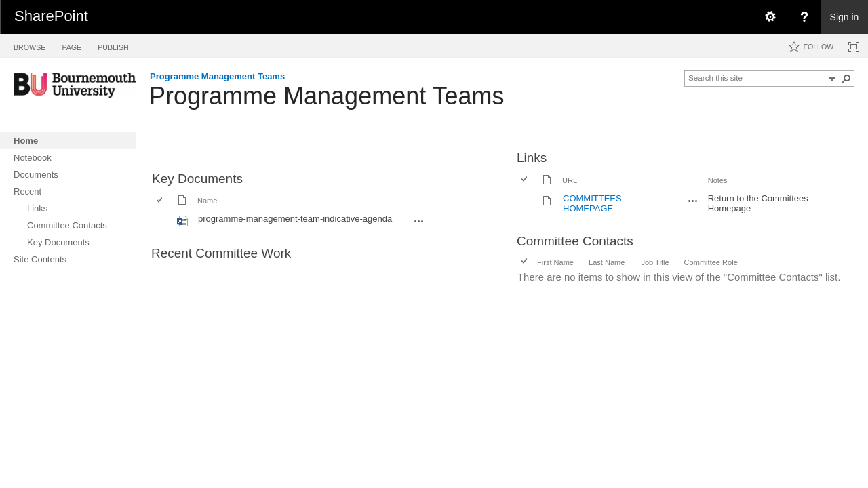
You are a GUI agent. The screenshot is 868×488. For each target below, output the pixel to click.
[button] (846, 79)
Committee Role (711, 262)
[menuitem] (770, 17)
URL (570, 180)
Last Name (607, 262)
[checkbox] (160, 201)
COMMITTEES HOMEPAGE (592, 203)
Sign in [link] (845, 17)
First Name (555, 262)
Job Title (655, 262)
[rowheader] (163, 220)
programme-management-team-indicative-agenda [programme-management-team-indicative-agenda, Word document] (295, 219)
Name (207, 201)
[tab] (29, 45)
